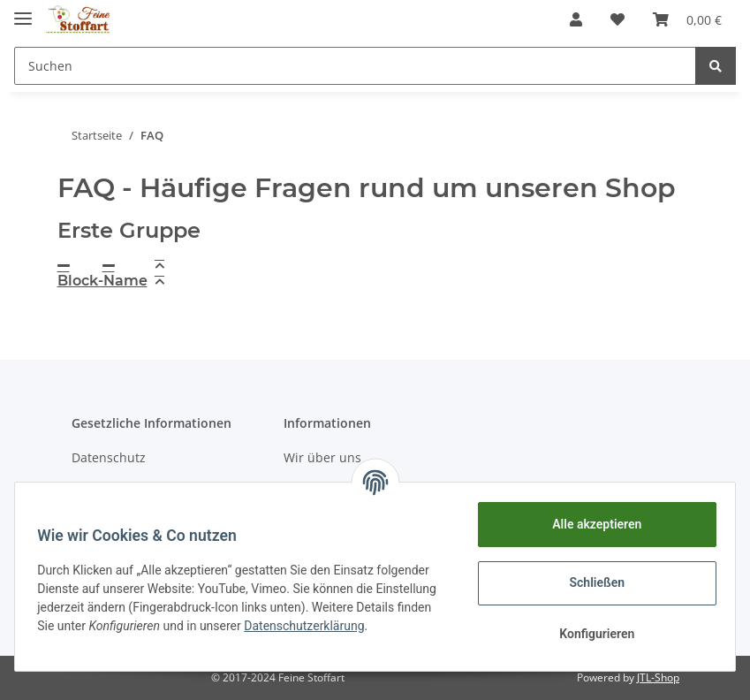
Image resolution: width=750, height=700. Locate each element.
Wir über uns (322, 457)
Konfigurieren (591, 634)
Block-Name (102, 281)
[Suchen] (355, 66)
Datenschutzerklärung (103, 635)
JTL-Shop (658, 677)
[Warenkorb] (687, 19)
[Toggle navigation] (23, 11)
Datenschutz (109, 457)
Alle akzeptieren (591, 524)
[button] (576, 19)
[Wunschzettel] (617, 19)
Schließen (591, 582)
